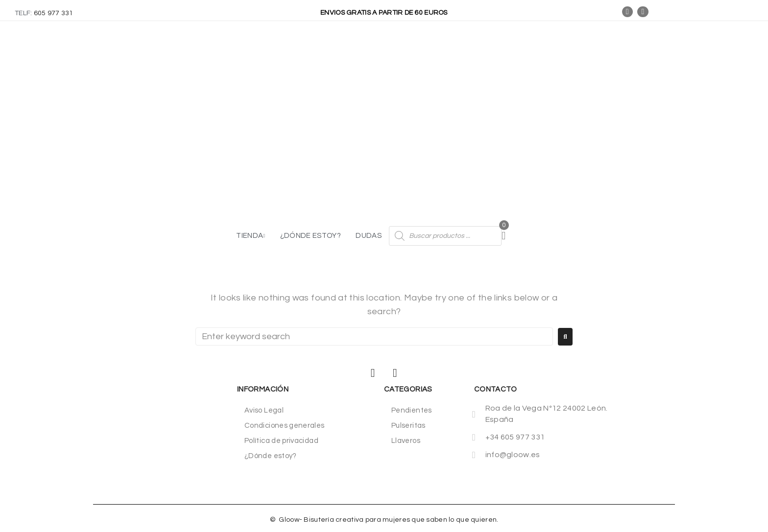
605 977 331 (54, 13)
